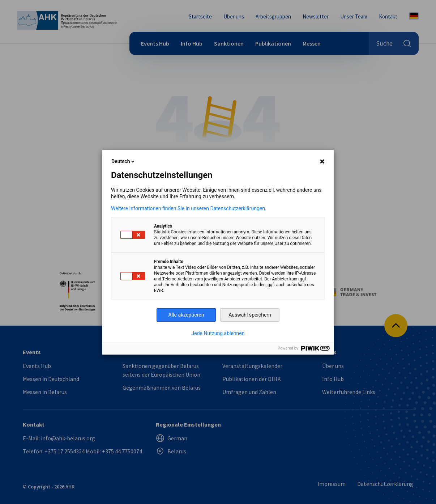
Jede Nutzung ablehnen (218, 333)
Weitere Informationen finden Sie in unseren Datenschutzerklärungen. (189, 208)
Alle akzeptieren (186, 315)
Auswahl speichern (250, 315)
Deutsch (123, 161)
